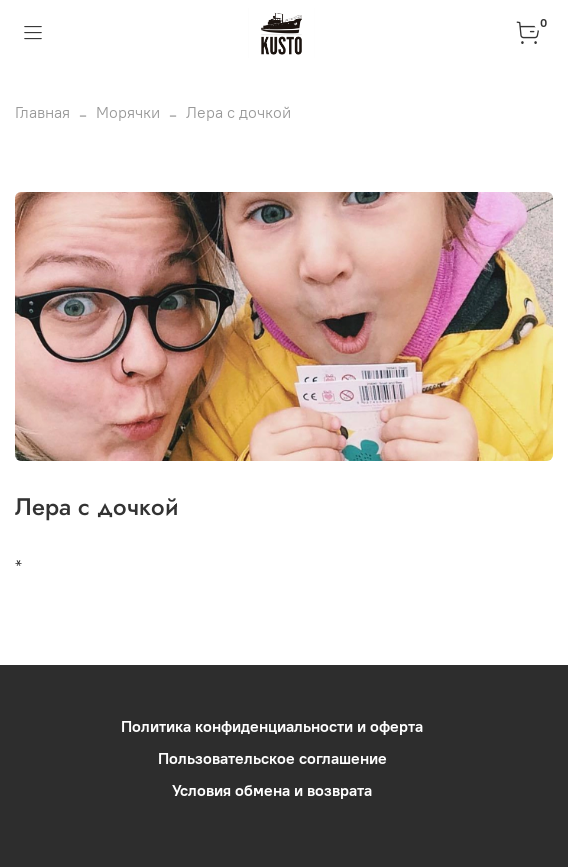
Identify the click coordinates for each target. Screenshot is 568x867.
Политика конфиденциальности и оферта (272, 726)
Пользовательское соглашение (272, 758)
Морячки (128, 112)
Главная (42, 112)
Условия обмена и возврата (272, 790)
